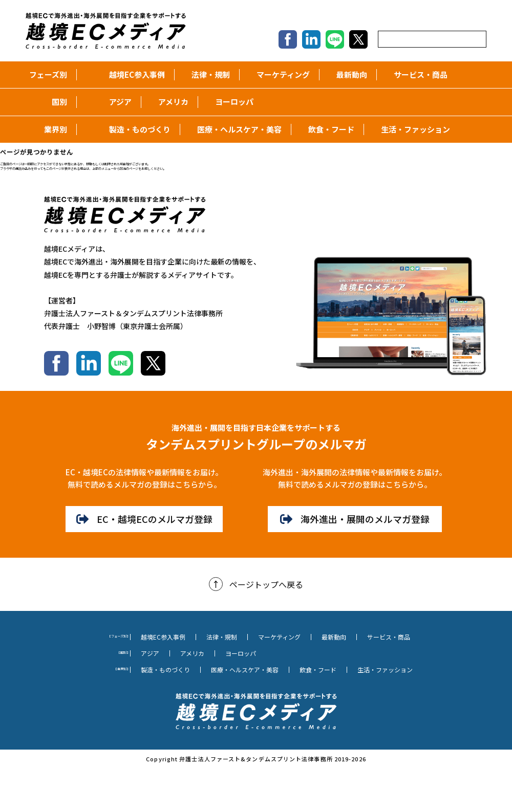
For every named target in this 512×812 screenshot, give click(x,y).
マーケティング (279, 74)
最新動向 (348, 74)
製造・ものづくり (136, 129)
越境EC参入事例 (133, 74)
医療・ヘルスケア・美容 (236, 129)
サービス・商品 (417, 74)
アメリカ (169, 102)
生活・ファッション (412, 129)
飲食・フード (327, 129)
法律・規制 (207, 74)
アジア (116, 102)
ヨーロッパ (230, 102)
